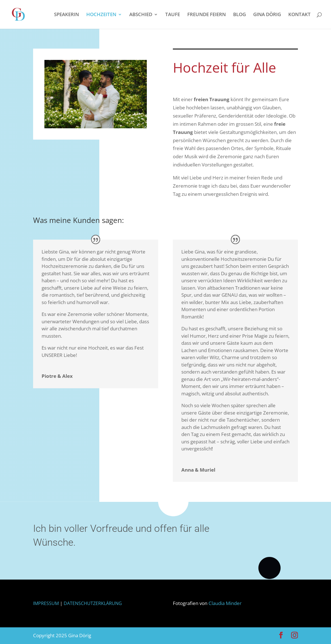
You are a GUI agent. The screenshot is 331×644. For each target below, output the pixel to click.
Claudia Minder (225, 603)
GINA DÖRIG (267, 15)
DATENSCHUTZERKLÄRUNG (93, 603)
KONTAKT (299, 15)
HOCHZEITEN (101, 15)
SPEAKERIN (66, 15)
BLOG (239, 15)
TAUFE (173, 15)
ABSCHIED (141, 15)
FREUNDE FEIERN (207, 15)
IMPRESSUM (48, 603)
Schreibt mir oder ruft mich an (275, 541)
